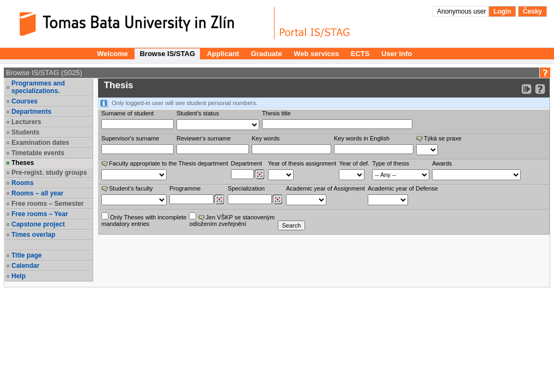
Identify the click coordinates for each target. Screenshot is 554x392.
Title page (27, 255)
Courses (25, 101)
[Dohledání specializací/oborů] (278, 200)
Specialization (246, 188)
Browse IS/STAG (167, 54)
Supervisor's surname (130, 138)
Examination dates (40, 143)
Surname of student (127, 113)
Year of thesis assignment (302, 163)
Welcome (112, 54)
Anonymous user (462, 11)
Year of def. (354, 163)
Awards (442, 163)
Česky (532, 11)
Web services (316, 54)
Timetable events (38, 153)
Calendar (25, 266)
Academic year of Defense (403, 188)
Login (503, 11)
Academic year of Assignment (325, 188)
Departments (31, 112)
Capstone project (38, 224)
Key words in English (362, 138)
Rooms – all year (37, 193)
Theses (23, 163)
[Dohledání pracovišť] (260, 175)
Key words (266, 138)
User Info (397, 54)
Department (246, 163)
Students (25, 132)
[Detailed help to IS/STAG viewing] (540, 89)
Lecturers (26, 122)
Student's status (198, 113)
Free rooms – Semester (48, 204)
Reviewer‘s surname (204, 138)
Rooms (23, 183)
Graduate (267, 54)
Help (19, 276)
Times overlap (33, 235)
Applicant (223, 54)
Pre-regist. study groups (49, 173)
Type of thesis (391, 163)
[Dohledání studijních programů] (219, 200)
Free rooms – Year (40, 214)
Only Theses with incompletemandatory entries (144, 220)
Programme (185, 188)
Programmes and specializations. (38, 87)
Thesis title (276, 113)
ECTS (360, 54)
